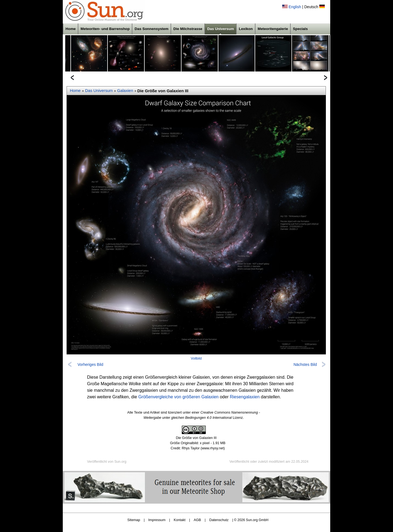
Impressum (157, 520)
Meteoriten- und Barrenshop (105, 29)
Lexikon (246, 29)
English (295, 7)
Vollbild (196, 358)
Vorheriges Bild (90, 364)
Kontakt (179, 520)
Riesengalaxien (245, 397)
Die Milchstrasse (188, 29)
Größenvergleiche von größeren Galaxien (178, 397)
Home (71, 29)
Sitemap (134, 520)
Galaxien (125, 91)
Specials (300, 29)
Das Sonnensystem (151, 29)
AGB (197, 520)
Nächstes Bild (305, 364)
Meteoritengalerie (273, 29)
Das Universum (221, 29)
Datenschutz (219, 520)
